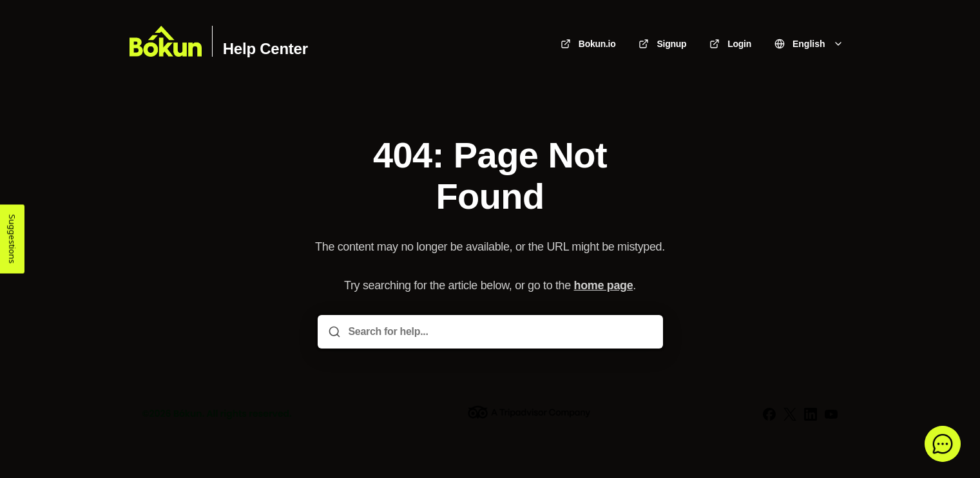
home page (604, 285)
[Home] (166, 41)
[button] (943, 444)
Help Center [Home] (265, 49)
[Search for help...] (499, 332)
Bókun (188, 414)
